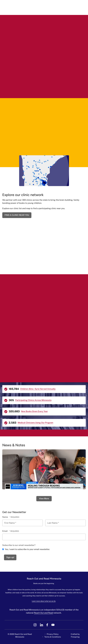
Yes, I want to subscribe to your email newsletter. (26, 549)
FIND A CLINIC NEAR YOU (17, 215)
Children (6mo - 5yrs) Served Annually (38, 389)
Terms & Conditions (53, 637)
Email (5, 531)
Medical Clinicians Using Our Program (35, 423)
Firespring (75, 637)
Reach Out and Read (43, 613)
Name (5, 517)
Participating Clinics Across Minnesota (33, 400)
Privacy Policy (53, 634)
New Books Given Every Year (34, 411)
